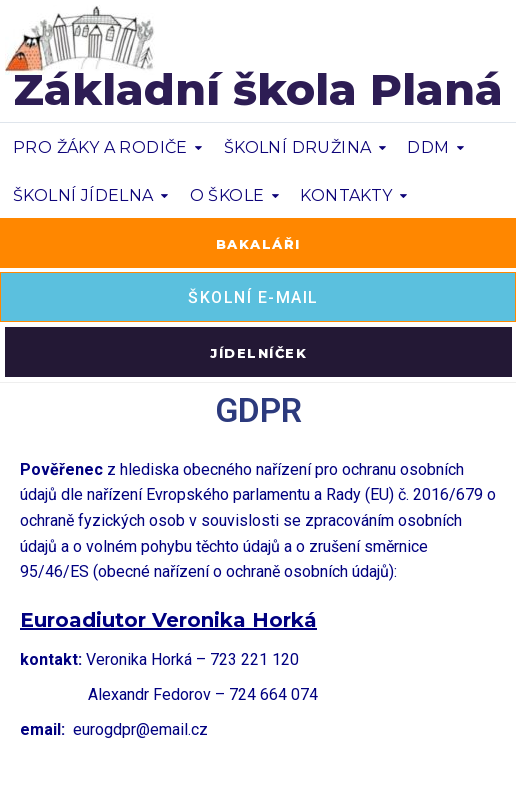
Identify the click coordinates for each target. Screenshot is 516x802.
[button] (258, 243)
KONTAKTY (346, 195)
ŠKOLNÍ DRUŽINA (298, 147)
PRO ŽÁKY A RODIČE (100, 147)
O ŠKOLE (227, 195)
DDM (428, 147)
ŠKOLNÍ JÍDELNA (83, 195)
